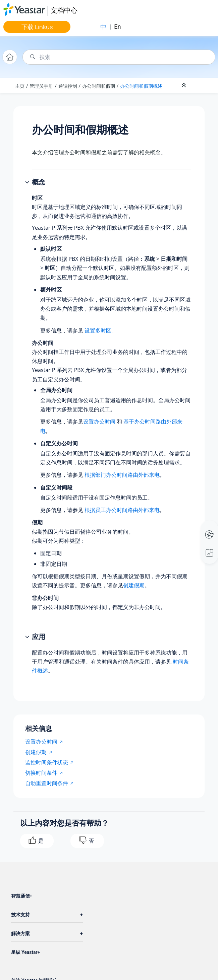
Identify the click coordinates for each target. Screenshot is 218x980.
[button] (28, 182)
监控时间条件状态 (47, 762)
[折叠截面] (184, 85)
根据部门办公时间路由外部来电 (122, 475)
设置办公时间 (99, 422)
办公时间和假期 (99, 86)
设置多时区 (98, 330)
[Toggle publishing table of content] (202, 85)
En (117, 27)
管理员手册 (41, 86)
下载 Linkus (37, 27)
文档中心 (64, 10)
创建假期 (134, 585)
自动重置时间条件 (47, 783)
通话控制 (68, 86)
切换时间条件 (41, 773)
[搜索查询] (119, 57)
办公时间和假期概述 (141, 86)
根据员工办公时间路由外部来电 (122, 510)
